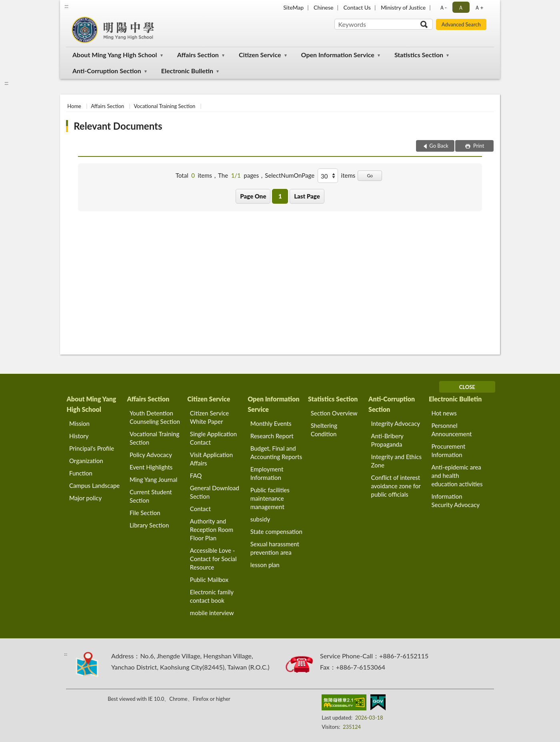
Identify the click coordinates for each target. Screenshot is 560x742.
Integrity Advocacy (396, 423)
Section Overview (334, 413)
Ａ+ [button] (479, 7)
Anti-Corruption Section (107, 71)
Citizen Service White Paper (209, 417)
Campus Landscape (94, 485)
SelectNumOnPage (290, 175)
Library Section (149, 525)
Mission (79, 423)
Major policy (85, 498)
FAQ (196, 475)
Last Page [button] (307, 196)
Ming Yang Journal (153, 479)
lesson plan (265, 565)
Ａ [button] (461, 7)
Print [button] (478, 146)
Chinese (323, 7)
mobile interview (212, 613)
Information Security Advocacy (455, 500)
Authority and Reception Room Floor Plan (212, 529)
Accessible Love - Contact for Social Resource (213, 559)
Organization (86, 461)
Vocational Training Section (165, 106)
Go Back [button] (439, 146)
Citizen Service (260, 55)
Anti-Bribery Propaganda (387, 440)
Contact (200, 509)
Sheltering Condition (324, 430)
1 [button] (280, 196)
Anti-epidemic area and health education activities (457, 475)
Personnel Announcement (451, 430)
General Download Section (215, 492)
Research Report (272, 436)
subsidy (260, 519)
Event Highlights (151, 467)
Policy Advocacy (151, 455)
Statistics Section (419, 55)
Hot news (444, 413)
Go (370, 175)
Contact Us (357, 7)
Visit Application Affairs (211, 459)
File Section (145, 513)
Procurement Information (448, 450)
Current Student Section (151, 496)
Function (81, 473)
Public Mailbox (209, 580)
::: (66, 6)
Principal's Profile (92, 448)
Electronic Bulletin (187, 71)
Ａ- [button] (443, 7)
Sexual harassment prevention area (275, 548)
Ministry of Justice (403, 7)
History (79, 436)
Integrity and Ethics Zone (396, 461)
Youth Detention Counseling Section (155, 417)
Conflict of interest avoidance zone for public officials (396, 486)
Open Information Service (338, 55)
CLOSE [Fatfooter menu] (467, 387)
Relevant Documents (118, 126)
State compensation (276, 531)
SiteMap (293, 7)
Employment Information (267, 473)
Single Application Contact (213, 438)
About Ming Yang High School (115, 55)
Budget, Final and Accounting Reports (276, 452)
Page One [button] (253, 196)
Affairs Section (198, 55)
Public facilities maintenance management (270, 498)
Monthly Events (271, 423)
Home (74, 106)
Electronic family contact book (212, 596)
